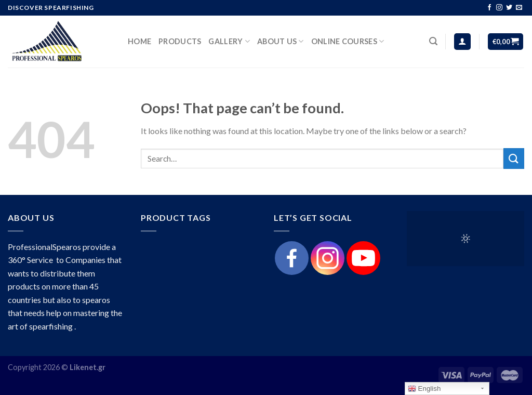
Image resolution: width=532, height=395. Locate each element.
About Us (281, 41)
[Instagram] (328, 258)
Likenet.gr (88, 367)
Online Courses (348, 41)
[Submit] (514, 158)
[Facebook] (292, 258)
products (180, 41)
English (424, 389)
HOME (139, 41)
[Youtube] (363, 258)
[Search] (433, 41)
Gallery (229, 41)
